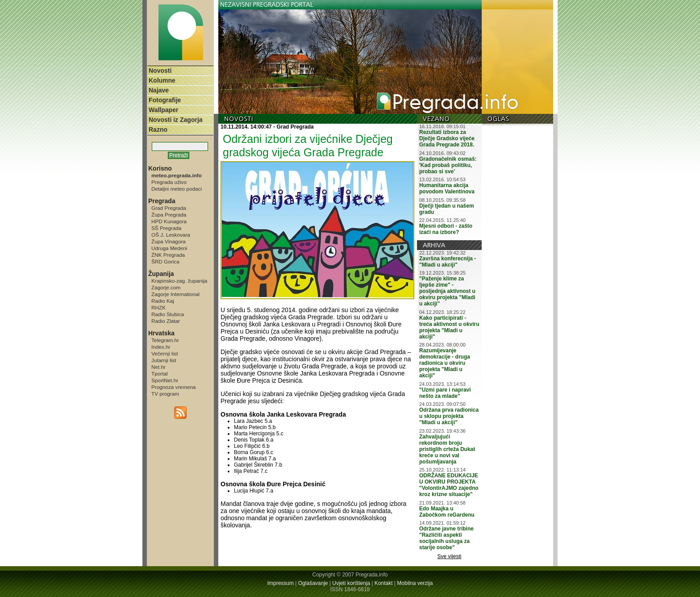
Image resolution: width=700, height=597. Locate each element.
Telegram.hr (165, 340)
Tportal (160, 374)
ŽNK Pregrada (168, 255)
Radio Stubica (168, 314)
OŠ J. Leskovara (171, 235)
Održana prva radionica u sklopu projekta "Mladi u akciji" (449, 416)
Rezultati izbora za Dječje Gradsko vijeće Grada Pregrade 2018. (447, 138)
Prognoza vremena (173, 387)
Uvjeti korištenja (351, 583)
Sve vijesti (450, 556)
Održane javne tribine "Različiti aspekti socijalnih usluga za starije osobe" (446, 538)
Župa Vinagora (169, 241)
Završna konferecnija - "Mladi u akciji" (448, 262)
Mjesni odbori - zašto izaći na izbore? (446, 229)
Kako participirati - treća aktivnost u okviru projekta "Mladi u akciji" (449, 327)
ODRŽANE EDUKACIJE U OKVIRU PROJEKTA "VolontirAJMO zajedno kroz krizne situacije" (449, 485)
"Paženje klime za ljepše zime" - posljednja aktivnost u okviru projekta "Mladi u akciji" (447, 291)
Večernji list (165, 353)
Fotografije (165, 100)
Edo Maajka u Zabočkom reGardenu (447, 512)
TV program (165, 394)
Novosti (160, 71)
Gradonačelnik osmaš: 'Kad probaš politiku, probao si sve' (448, 165)
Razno (158, 129)
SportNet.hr (165, 380)
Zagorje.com (166, 287)
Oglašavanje (313, 583)
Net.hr (158, 367)
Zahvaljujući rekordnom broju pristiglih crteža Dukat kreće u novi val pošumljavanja (447, 449)
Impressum (281, 583)
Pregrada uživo (169, 182)
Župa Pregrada (169, 215)
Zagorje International (175, 294)
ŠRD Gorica (165, 261)
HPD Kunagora (169, 221)
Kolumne (162, 80)
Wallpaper (163, 110)
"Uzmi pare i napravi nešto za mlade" (445, 393)
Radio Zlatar (166, 321)
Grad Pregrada (169, 208)
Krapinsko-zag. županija (179, 281)
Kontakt (384, 583)
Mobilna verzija (415, 583)
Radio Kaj (163, 301)
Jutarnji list (164, 360)
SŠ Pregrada (166, 228)
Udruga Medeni (169, 248)
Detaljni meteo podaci (177, 189)
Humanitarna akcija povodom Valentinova (447, 188)
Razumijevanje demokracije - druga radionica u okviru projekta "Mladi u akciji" (445, 363)
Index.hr (161, 347)
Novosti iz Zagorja (176, 120)
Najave (159, 90)
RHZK (158, 307)
